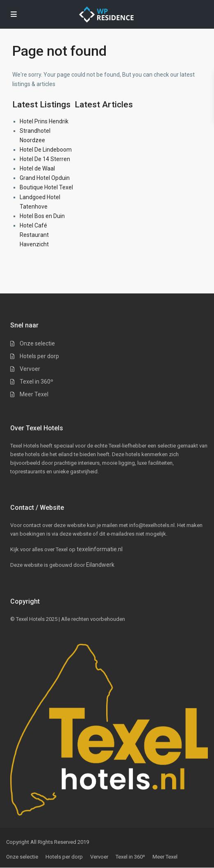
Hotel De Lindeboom (46, 150)
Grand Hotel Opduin (45, 178)
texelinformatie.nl (100, 549)
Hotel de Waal (37, 168)
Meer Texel (34, 394)
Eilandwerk (100, 565)
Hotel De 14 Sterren (45, 159)
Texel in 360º (36, 382)
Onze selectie (37, 343)
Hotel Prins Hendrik (44, 121)
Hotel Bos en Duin (42, 216)
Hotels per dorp (39, 356)
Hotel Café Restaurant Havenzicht (34, 235)
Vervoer (30, 369)
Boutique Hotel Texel (46, 187)
